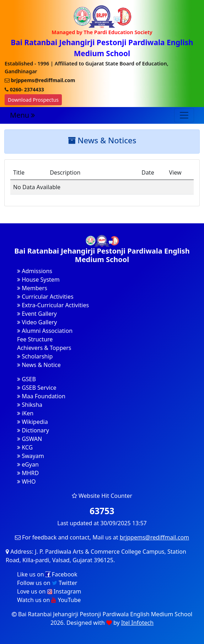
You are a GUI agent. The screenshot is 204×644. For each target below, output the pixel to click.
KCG (25, 447)
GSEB (26, 379)
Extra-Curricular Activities (53, 305)
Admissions (35, 271)
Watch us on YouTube (49, 600)
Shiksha (30, 405)
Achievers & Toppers (44, 348)
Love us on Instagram (49, 591)
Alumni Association (45, 331)
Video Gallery (37, 322)
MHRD (28, 473)
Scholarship (35, 356)
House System (38, 280)
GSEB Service (37, 388)
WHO (26, 481)
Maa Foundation (41, 396)
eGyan (28, 464)
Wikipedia (33, 422)
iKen (25, 413)
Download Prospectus (33, 100)
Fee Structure (35, 339)
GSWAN (29, 439)
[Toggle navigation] (184, 115)
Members (32, 288)
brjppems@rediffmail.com (154, 537)
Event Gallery (37, 314)
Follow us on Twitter (47, 583)
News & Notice (39, 365)
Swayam (31, 456)
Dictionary (33, 430)
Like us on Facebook (47, 574)
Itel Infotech (137, 623)
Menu (22, 115)
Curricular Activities (45, 297)
